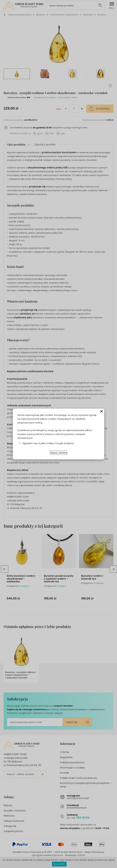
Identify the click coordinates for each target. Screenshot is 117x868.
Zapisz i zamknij (59, 453)
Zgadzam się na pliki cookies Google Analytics (48, 443)
